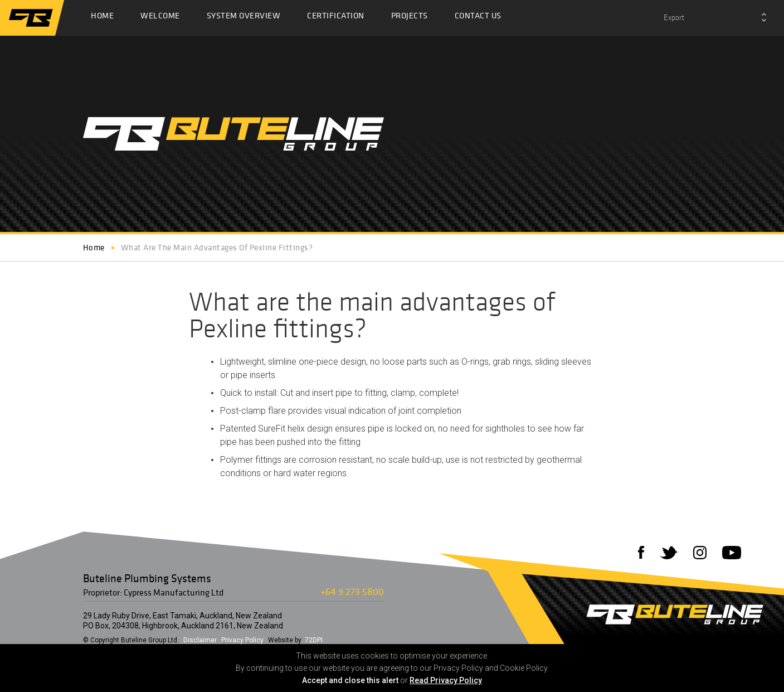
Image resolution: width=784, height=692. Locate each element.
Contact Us (478, 18)
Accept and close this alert (350, 680)
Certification (336, 18)
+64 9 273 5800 (352, 591)
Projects (410, 18)
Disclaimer (200, 640)
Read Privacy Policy (446, 680)
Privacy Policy (242, 640)
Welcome (160, 18)
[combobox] (715, 18)
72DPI (314, 640)
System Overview (244, 18)
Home (102, 18)
